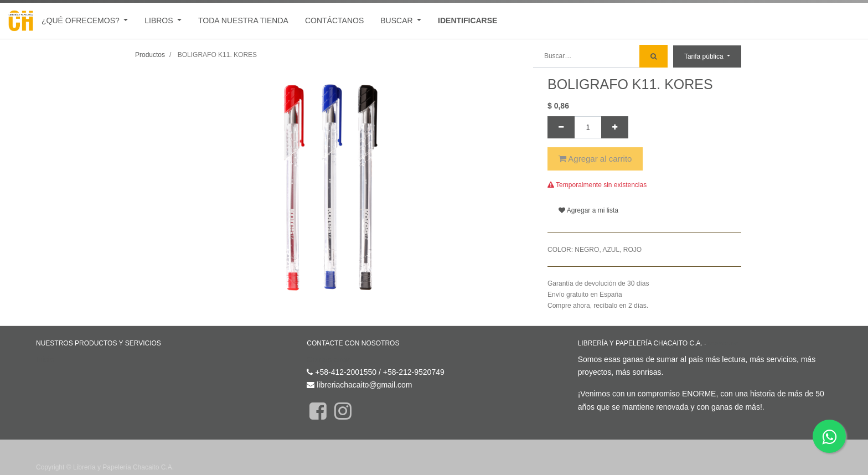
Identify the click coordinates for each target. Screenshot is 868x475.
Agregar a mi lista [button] (588, 210)
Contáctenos (329, 359)
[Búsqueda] (653, 56)
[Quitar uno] (561, 127)
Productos (150, 55)
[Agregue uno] (615, 127)
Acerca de (723, 344)
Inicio (45, 359)
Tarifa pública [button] (705, 56)
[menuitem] (243, 21)
